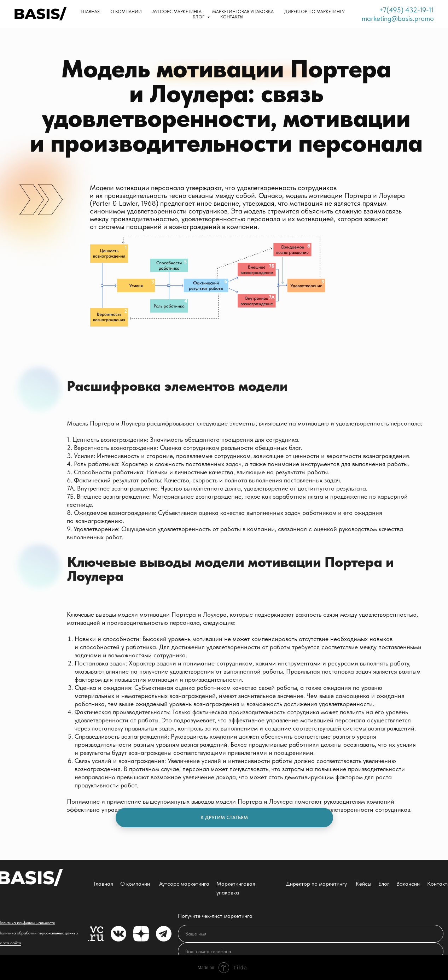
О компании (126, 11)
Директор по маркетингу (315, 11)
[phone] (311, 951)
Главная (90, 11)
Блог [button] (199, 17)
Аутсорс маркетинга (177, 11)
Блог (384, 884)
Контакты (232, 17)
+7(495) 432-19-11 (406, 10)
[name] (311, 934)
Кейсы (363, 884)
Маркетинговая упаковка (243, 11)
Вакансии (408, 884)
